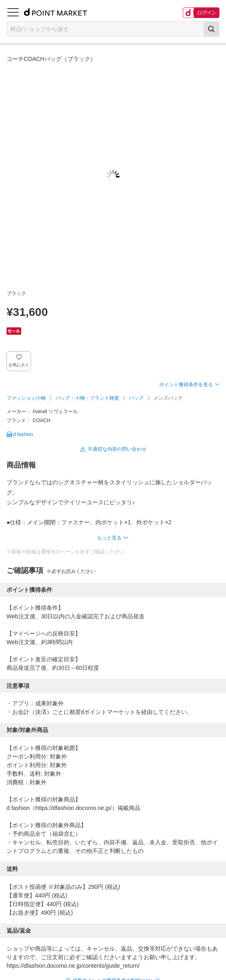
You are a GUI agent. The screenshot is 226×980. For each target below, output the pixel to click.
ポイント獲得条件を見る (186, 385)
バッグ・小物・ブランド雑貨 (87, 398)
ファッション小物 (26, 398)
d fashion (23, 434)
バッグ (136, 398)
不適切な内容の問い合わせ (117, 449)
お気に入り (19, 365)
